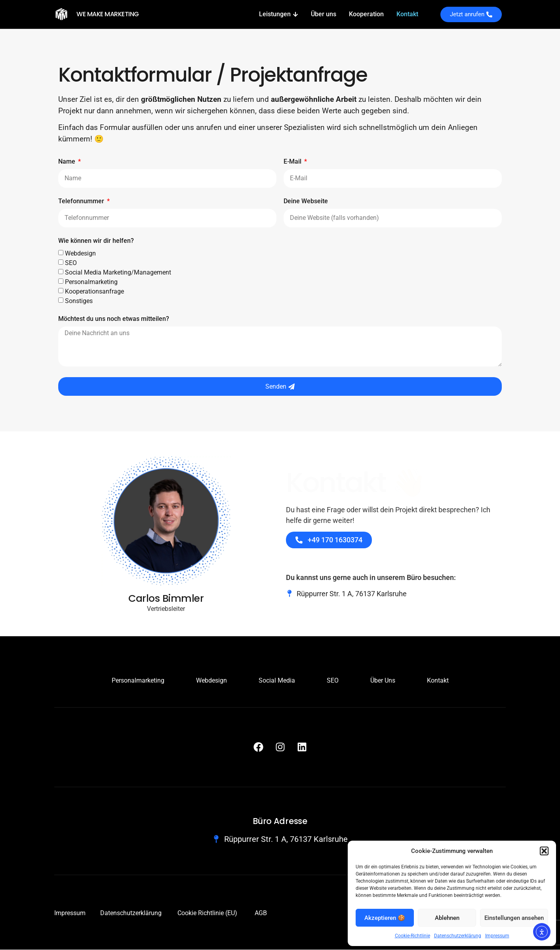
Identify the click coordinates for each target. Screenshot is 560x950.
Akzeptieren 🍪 (385, 918)
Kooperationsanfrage (94, 292)
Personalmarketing (91, 282)
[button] (544, 851)
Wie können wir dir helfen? (96, 241)
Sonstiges (79, 301)
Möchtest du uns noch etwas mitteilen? (114, 320)
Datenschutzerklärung (458, 936)
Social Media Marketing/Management (118, 273)
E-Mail (293, 162)
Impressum (497, 936)
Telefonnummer (82, 202)
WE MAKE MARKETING (108, 14)
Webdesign (80, 254)
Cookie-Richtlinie (412, 936)
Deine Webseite (306, 202)
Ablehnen (447, 918)
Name (68, 162)
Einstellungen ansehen (514, 918)
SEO (71, 263)
